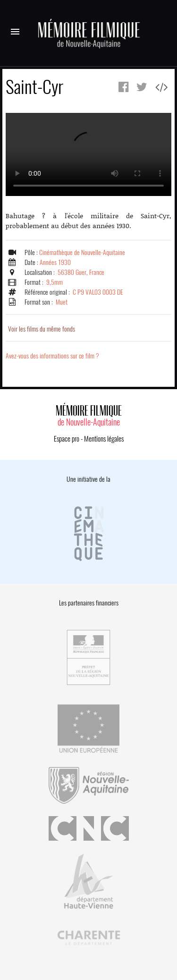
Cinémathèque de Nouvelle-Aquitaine (82, 252)
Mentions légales (104, 439)
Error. (88, 154)
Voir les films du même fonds (42, 329)
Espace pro (67, 439)
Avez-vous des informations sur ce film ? (52, 356)
